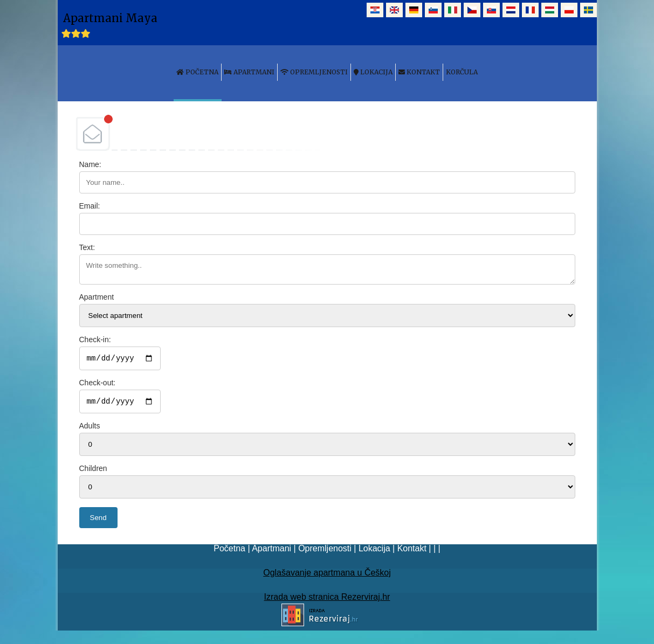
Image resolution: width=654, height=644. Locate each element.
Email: (90, 206)
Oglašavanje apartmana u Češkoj (327, 576)
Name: (90, 164)
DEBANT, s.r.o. (327, 134)
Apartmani (271, 552)
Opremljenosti (325, 552)
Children (93, 472)
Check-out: (98, 384)
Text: (87, 247)
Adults (90, 429)
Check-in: (95, 340)
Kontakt (412, 552)
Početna (229, 552)
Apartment (97, 297)
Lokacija (374, 552)
